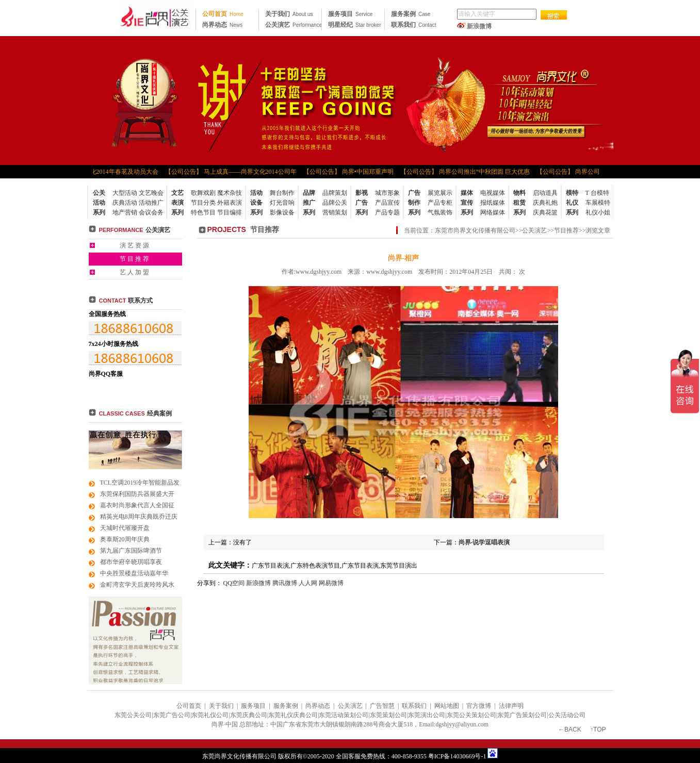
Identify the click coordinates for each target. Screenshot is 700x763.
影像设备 (282, 212)
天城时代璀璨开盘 (125, 528)
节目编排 (230, 212)
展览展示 (440, 193)
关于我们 (289, 14)
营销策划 (335, 212)
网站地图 (447, 706)
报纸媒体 (493, 203)
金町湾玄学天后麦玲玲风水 (137, 585)
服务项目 (350, 14)
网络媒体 (493, 212)
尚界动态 (222, 25)
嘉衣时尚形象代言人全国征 (137, 505)
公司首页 (223, 14)
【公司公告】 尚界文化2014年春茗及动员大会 (97, 172)
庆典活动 (125, 203)
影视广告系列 (362, 203)
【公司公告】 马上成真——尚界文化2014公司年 (232, 172)
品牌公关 (335, 203)
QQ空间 (234, 583)
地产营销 (125, 212)
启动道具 (545, 193)
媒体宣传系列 (467, 203)
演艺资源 (135, 245)
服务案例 (411, 14)
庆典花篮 (545, 212)
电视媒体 (493, 193)
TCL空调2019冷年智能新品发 (140, 483)
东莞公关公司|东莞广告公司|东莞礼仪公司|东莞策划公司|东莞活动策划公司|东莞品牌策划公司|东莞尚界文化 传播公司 (156, 18)
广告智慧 (382, 706)
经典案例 (159, 413)
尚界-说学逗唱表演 (484, 542)
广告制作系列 (414, 203)
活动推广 (151, 203)
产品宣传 (387, 203)
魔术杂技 (230, 193)
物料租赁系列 (519, 203)
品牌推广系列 (309, 203)
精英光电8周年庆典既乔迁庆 (139, 517)
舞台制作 (282, 193)
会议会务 (151, 212)
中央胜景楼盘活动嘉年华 (134, 573)
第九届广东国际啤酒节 (131, 551)
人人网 (308, 583)
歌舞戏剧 (203, 193)
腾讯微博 (285, 583)
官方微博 (479, 706)
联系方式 (126, 301)
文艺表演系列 (177, 203)
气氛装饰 (440, 212)
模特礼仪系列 (572, 203)
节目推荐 (135, 259)
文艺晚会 (151, 193)
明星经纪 (354, 25)
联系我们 (413, 25)
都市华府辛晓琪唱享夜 (131, 562)
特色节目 (203, 212)
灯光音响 (282, 203)
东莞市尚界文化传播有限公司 (475, 230)
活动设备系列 (256, 203)
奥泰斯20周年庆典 (125, 539)
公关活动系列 (99, 203)
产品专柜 (440, 203)
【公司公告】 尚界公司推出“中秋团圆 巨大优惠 (466, 172)
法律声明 (511, 706)
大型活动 (125, 193)
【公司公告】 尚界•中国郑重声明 (349, 172)
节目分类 (203, 203)
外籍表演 (230, 203)
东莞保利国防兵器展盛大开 (137, 494)
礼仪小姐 (598, 212)
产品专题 (387, 212)
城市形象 (387, 193)
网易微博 (331, 583)
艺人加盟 (135, 272)
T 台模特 (597, 193)
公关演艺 (294, 25)
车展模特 (598, 203)
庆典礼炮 (545, 203)
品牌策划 (335, 193)
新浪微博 (479, 26)
